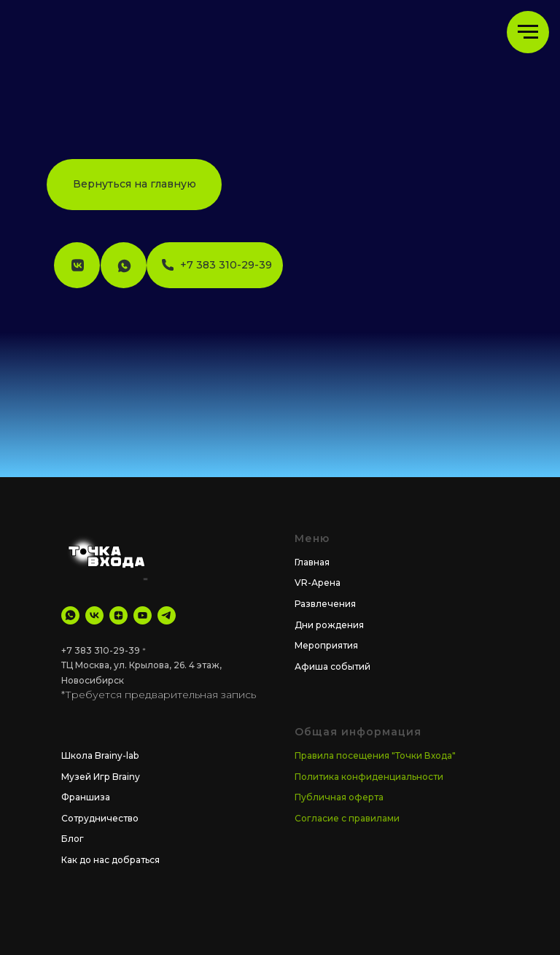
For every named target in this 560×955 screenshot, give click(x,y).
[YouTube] (143, 615)
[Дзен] (118, 615)
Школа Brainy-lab (100, 755)
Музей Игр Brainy (101, 777)
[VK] (94, 615)
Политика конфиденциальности (369, 777)
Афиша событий (332, 666)
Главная (312, 562)
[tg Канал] (167, 615)
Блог (73, 839)
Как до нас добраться (110, 860)
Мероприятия (326, 645)
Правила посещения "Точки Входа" (375, 755)
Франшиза (86, 797)
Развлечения (325, 604)
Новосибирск (93, 680)
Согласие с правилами (347, 818)
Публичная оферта (339, 797)
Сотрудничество (100, 818)
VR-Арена (318, 583)
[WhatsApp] (70, 615)
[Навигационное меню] (528, 32)
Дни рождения (329, 625)
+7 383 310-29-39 (101, 650)
